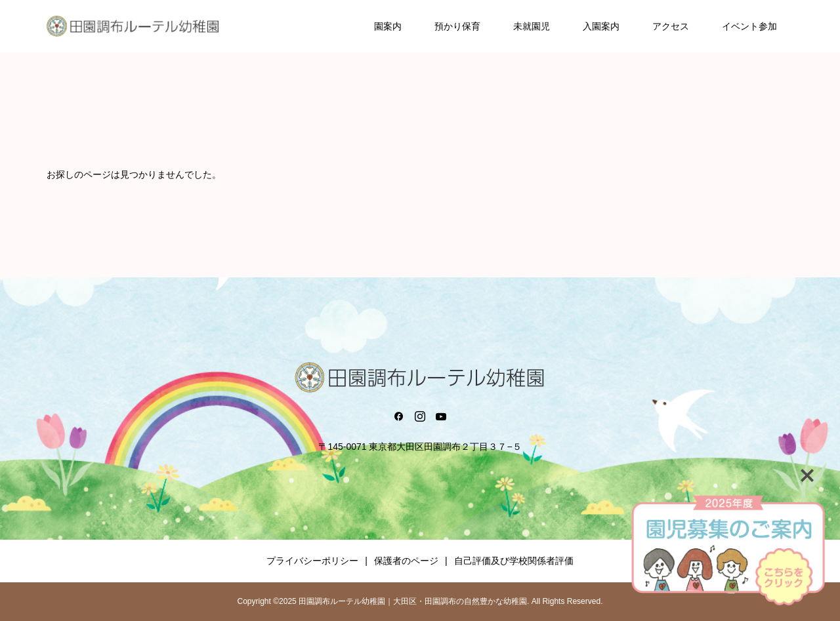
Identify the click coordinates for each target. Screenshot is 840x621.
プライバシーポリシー (312, 561)
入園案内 (601, 26)
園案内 (388, 26)
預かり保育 (457, 26)
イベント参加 (749, 26)
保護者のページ (406, 561)
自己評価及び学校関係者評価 (514, 561)
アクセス (671, 26)
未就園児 (532, 26)
